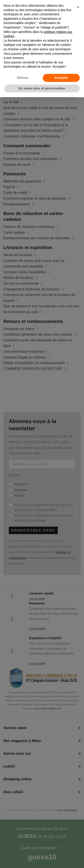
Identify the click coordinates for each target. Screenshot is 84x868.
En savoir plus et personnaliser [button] (42, 88)
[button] (78, 7)
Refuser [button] (23, 78)
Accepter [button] (61, 78)
